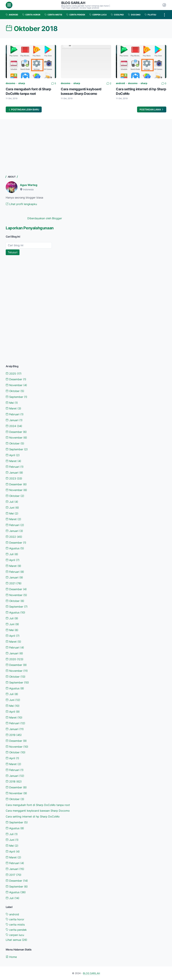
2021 (14, 583)
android (120, 83)
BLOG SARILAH (73, 3)
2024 (14, 426)
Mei (12, 403)
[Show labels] (16, 940)
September (16, 397)
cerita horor (15, 919)
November (16, 385)
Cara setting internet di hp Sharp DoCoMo (33, 816)
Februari (15, 414)
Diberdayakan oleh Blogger (45, 218)
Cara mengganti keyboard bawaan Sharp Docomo (38, 811)
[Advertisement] (31, 147)
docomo (10, 83)
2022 (14, 537)
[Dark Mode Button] (164, 5)
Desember (16, 379)
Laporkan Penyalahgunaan (30, 228)
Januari (14, 420)
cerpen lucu (15, 935)
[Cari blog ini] (29, 245)
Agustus (15, 548)
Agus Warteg (29, 185)
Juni (12, 508)
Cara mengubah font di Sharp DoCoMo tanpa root (38, 805)
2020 (15, 659)
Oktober (15, 391)
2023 (14, 478)
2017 (14, 875)
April (13, 455)
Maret (13, 408)
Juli (12, 502)
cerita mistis (15, 925)
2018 (14, 781)
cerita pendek (16, 930)
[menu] (9, 5)
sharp (22, 83)
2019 (14, 735)
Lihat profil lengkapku (21, 204)
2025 (14, 374)
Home (11, 957)
